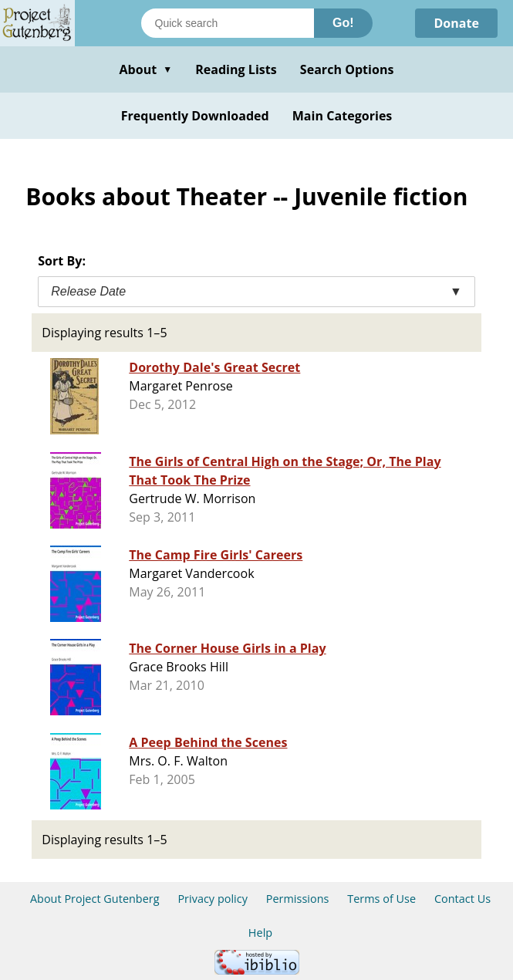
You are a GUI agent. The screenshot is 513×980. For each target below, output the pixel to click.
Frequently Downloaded (195, 116)
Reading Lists (236, 69)
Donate (456, 23)
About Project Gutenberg (95, 899)
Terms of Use (381, 899)
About (145, 69)
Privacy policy (213, 899)
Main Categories (343, 116)
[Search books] (228, 23)
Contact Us (462, 899)
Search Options (347, 69)
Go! (343, 23)
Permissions (298, 899)
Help (260, 933)
